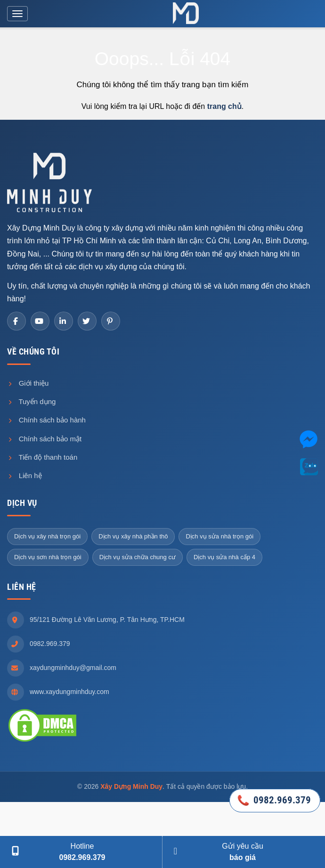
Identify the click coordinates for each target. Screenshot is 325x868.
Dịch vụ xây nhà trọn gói (47, 536)
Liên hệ (24, 475)
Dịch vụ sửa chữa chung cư (138, 557)
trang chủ (224, 106)
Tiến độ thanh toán (42, 457)
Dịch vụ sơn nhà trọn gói (48, 557)
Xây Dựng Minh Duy (131, 786)
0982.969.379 (50, 644)
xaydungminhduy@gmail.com (73, 668)
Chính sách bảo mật (44, 439)
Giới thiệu (28, 383)
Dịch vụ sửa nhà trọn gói (219, 536)
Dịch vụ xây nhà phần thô (133, 536)
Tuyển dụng (31, 401)
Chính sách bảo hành (46, 420)
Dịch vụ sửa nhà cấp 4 (224, 557)
